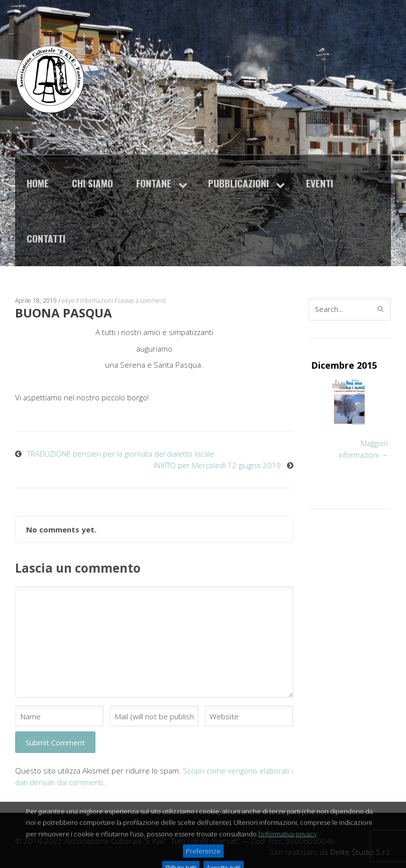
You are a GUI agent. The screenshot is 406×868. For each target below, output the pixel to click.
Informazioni (96, 301)
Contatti (46, 238)
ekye (68, 301)
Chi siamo (92, 183)
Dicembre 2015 (344, 365)
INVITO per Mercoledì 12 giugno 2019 (217, 465)
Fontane (154, 183)
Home (38, 183)
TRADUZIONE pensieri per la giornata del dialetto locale (121, 454)
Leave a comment (142, 301)
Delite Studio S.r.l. (361, 852)
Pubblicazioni (238, 183)
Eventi (320, 183)
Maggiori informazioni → (363, 449)
